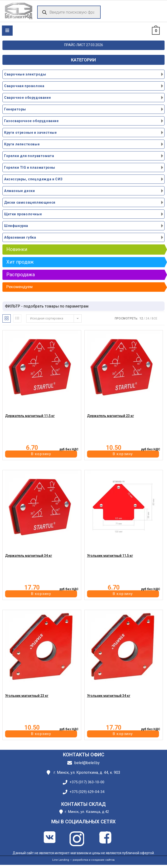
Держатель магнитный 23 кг (110, 416)
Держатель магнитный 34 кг (29, 556)
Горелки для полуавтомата (29, 156)
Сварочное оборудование (27, 98)
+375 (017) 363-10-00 (87, 782)
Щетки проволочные (23, 214)
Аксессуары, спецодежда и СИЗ (33, 179)
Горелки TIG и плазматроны (30, 167)
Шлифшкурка (16, 226)
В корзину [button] (41, 454)
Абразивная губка (20, 237)
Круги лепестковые (22, 144)
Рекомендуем (19, 287)
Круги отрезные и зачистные (31, 133)
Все (154, 318)
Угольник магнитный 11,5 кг (110, 556)
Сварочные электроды (25, 74)
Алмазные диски (19, 191)
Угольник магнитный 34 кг (109, 696)
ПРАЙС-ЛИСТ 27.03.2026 (84, 45)
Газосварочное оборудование (31, 121)
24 (147, 318)
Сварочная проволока (24, 86)
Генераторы (15, 109)
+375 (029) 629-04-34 (87, 792)
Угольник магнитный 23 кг (27, 696)
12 (141, 318)
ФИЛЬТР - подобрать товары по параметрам (47, 306)
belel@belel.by (87, 763)
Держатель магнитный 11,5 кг (30, 416)
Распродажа (21, 275)
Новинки (17, 249)
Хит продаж (20, 262)
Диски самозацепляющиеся (30, 202)
